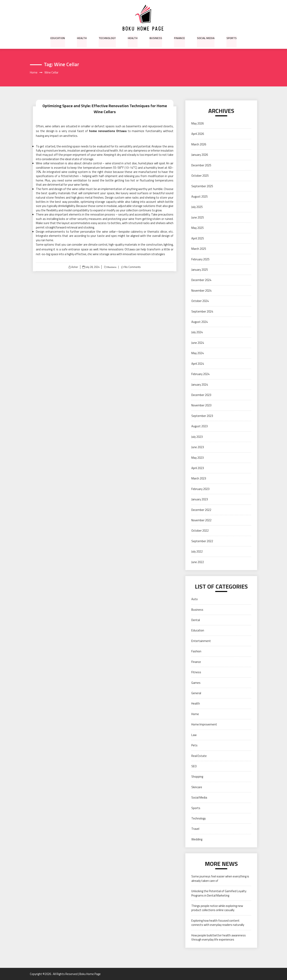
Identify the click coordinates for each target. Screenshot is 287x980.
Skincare (197, 787)
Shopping (197, 777)
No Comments (133, 267)
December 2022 (201, 510)
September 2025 (202, 186)
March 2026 (199, 144)
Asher (75, 267)
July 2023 (197, 437)
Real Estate (199, 756)
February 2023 (200, 489)
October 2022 (200, 531)
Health (82, 38)
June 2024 (198, 343)
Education (58, 38)
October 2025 (200, 176)
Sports (231, 38)
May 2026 (198, 123)
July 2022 (197, 552)
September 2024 (202, 311)
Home (195, 714)
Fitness (196, 672)
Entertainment (201, 641)
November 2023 (201, 405)
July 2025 (197, 207)
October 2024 (200, 301)
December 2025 (201, 165)
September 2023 (202, 416)
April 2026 (198, 134)
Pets (194, 745)
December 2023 (201, 395)
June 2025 (198, 217)
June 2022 (198, 562)
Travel (195, 829)
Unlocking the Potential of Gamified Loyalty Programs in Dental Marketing (219, 893)
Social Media (206, 38)
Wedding (197, 839)
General (196, 693)
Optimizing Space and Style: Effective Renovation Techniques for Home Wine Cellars (105, 109)
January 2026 (200, 155)
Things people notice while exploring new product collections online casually (217, 908)
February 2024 (200, 374)
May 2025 (198, 228)
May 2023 (198, 458)
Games (196, 683)
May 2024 (198, 353)
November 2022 (201, 520)
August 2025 (200, 196)
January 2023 (200, 499)
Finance (179, 38)
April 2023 (198, 468)
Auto (195, 599)
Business (156, 38)
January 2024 (200, 385)
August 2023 (200, 426)
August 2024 (200, 322)
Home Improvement (204, 725)
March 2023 (199, 479)
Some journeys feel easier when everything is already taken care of (220, 879)
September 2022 (202, 541)
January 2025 (200, 270)
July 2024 (197, 332)
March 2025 (199, 249)
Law (194, 735)
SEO (194, 766)
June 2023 (198, 447)
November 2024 (201, 291)
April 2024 (198, 364)
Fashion (196, 651)
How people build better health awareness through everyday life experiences (219, 937)
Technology (107, 38)
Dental (196, 620)
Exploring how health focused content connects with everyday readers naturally (218, 923)
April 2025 (198, 238)
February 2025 (200, 259)
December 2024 (201, 280)
